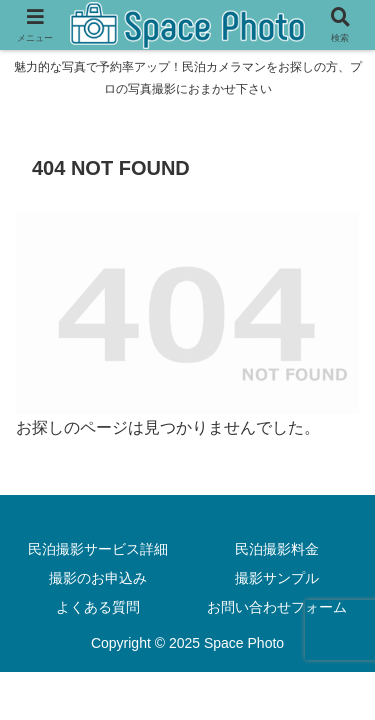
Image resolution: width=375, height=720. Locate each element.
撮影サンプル (277, 578)
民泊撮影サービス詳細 (98, 549)
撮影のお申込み (98, 578)
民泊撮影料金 (277, 549)
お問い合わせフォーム (277, 607)
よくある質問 (98, 607)
